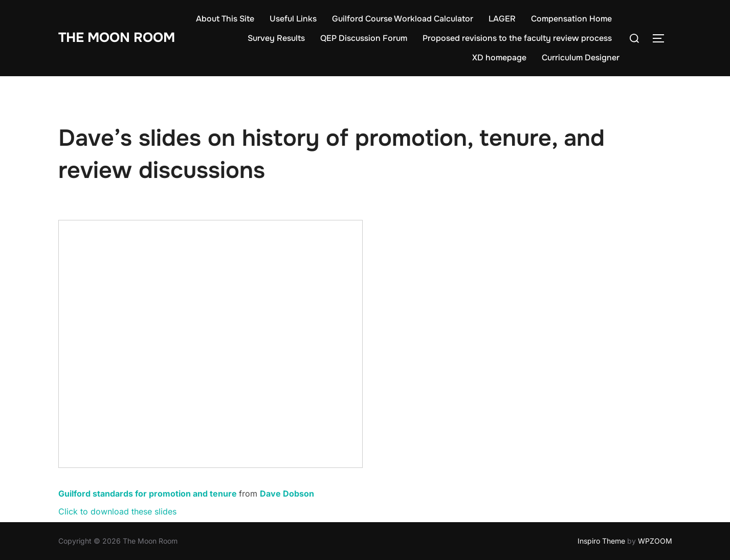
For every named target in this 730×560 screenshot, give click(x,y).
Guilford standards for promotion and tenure (148, 494)
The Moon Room (117, 38)
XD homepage (499, 58)
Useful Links (293, 19)
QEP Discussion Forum (364, 38)
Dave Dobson (287, 494)
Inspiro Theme (601, 541)
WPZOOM (655, 541)
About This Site (225, 19)
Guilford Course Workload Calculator (403, 19)
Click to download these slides (117, 511)
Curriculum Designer (581, 58)
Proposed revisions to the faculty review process (517, 38)
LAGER (502, 19)
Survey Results (276, 38)
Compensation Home (571, 19)
